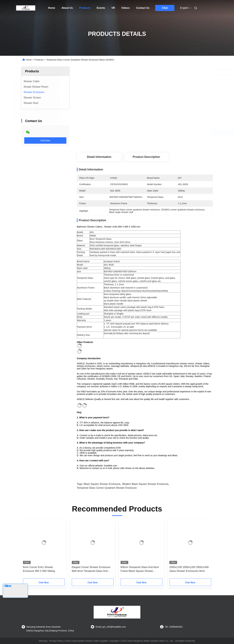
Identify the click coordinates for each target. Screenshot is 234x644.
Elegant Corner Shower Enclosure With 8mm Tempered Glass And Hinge (91, 569)
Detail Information (99, 157)
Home (52, 8)
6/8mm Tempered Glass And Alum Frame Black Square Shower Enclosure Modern (140, 569)
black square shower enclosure (102, 484)
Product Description (146, 157)
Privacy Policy (56, 641)
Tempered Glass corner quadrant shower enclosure (107, 488)
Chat (165, 8)
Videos (126, 8)
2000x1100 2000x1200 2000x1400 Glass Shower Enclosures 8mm (189, 569)
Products (85, 8)
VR (113, 8)
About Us (67, 8)
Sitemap (43, 641)
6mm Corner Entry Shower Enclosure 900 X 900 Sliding (39, 569)
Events (101, 8)
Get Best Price (163, 133)
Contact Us (143, 8)
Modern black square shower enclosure (145, 484)
